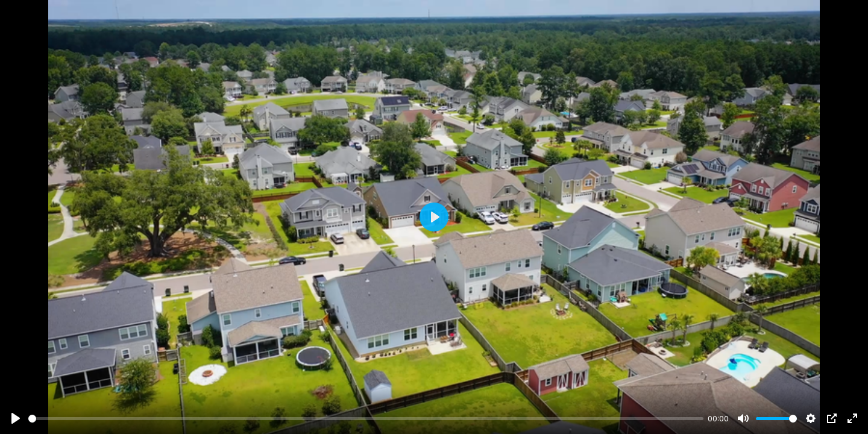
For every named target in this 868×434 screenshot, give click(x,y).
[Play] (16, 418)
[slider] (366, 419)
